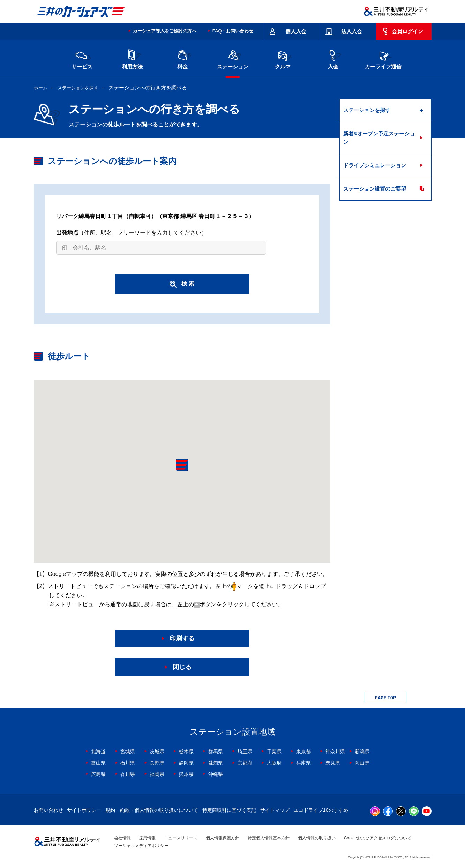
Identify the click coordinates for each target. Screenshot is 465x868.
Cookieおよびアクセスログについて (378, 838)
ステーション (233, 58)
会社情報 (122, 838)
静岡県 (186, 763)
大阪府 (274, 763)
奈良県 (333, 763)
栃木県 (186, 751)
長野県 (157, 763)
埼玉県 (245, 751)
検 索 (182, 284)
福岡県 (157, 774)
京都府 (245, 763)
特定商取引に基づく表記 (229, 810)
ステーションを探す (78, 88)
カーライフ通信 (383, 58)
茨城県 (157, 751)
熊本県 (186, 774)
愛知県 (216, 763)
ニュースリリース (181, 838)
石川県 (128, 763)
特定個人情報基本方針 (269, 838)
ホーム (41, 88)
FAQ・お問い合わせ (233, 31)
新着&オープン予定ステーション (379, 138)
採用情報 (147, 838)
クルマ (283, 58)
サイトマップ (275, 810)
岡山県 (362, 763)
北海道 (98, 751)
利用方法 (132, 58)
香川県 (128, 774)
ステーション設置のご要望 (375, 189)
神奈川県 (335, 751)
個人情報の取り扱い (317, 838)
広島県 (98, 774)
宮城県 (128, 751)
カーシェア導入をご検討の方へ (165, 31)
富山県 (98, 763)
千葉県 (274, 751)
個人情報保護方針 (223, 838)
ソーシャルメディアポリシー (141, 846)
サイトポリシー (84, 810)
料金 (182, 58)
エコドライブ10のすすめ (321, 810)
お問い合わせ (48, 810)
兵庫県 (303, 763)
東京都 (303, 751)
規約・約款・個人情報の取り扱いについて (152, 810)
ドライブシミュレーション (375, 165)
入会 (333, 58)
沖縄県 (216, 774)
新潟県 (362, 751)
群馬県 (216, 751)
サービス (82, 58)
